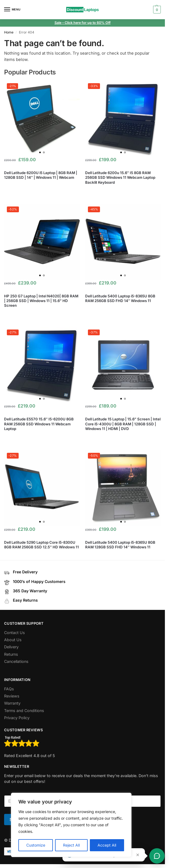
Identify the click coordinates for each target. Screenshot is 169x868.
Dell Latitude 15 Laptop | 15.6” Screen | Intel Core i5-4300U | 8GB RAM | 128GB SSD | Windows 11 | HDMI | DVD (123, 424)
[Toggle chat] (157, 856)
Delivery (11, 647)
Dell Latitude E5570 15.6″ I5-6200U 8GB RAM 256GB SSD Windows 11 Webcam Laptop (39, 424)
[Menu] (12, 10)
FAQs (9, 689)
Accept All (107, 845)
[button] (156, 10)
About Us (13, 640)
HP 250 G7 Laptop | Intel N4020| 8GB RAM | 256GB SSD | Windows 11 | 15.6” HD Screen (41, 301)
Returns (11, 654)
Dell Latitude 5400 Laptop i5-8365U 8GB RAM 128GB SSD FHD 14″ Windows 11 (120, 545)
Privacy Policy (17, 718)
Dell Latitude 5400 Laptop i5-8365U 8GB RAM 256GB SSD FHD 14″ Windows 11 (120, 298)
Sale (58, 23)
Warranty (12, 703)
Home (9, 32)
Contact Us (15, 633)
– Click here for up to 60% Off (86, 23)
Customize (36, 845)
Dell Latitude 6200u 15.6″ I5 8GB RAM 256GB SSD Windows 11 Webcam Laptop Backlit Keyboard (120, 177)
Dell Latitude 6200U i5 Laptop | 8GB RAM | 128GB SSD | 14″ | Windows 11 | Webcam (41, 175)
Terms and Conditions (24, 711)
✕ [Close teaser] (138, 855)
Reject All (71, 845)
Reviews (12, 696)
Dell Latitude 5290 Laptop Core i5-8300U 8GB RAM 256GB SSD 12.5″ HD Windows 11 (41, 545)
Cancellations (16, 661)
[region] (71, 825)
